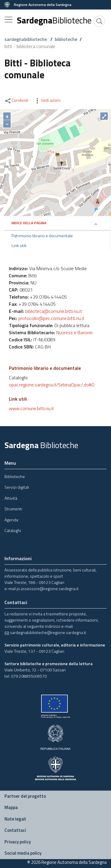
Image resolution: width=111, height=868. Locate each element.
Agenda (11, 520)
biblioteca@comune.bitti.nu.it (54, 311)
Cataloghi (13, 530)
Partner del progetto (25, 796)
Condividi (16, 100)
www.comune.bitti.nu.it (31, 408)
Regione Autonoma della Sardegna (43, 5)
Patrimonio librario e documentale (42, 236)
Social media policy (23, 853)
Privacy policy (18, 842)
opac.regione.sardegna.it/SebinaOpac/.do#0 (52, 385)
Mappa (11, 807)
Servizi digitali (17, 487)
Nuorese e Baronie (74, 332)
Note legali (15, 819)
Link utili (19, 246)
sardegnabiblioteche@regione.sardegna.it (45, 632)
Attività (11, 498)
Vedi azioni (47, 100)
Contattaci (15, 830)
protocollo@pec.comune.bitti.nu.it (51, 318)
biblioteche (66, 39)
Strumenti (13, 509)
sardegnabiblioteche (26, 39)
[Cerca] (99, 21)
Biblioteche (15, 476)
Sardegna (54, 20)
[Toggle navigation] (9, 20)
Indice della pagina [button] (29, 223)
